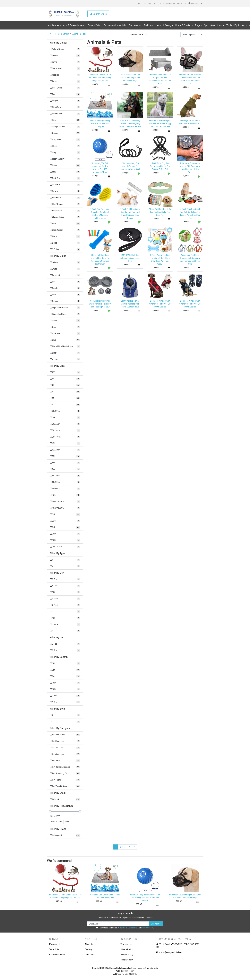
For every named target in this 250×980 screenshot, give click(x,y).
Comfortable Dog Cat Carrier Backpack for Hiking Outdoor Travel (130, 304)
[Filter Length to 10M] (65, 689)
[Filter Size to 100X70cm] (65, 547)
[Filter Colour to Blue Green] (65, 211)
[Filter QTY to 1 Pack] (65, 625)
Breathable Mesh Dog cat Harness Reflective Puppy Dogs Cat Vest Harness (160, 123)
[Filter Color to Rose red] (65, 275)
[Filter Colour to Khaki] (65, 146)
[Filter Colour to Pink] (65, 120)
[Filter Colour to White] (65, 62)
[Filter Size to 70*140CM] (65, 437)
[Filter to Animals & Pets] (65, 735)
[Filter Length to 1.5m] (65, 702)
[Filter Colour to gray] (65, 172)
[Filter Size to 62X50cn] (65, 450)
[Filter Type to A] (65, 566)
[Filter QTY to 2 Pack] (65, 605)
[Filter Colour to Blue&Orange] (65, 204)
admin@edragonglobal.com (170, 952)
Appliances (54, 25)
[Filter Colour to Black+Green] (65, 230)
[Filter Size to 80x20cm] (65, 411)
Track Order (54, 949)
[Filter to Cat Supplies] (65, 748)
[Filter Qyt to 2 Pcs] (65, 650)
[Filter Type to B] (65, 560)
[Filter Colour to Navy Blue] (65, 140)
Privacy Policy (147, 928)
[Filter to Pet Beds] (65, 761)
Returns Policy (127, 955)
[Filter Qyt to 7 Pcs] (65, 644)
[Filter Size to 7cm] (65, 418)
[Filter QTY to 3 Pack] (65, 599)
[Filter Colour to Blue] (65, 224)
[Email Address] (118, 924)
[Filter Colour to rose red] (65, 75)
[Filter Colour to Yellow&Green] (65, 49)
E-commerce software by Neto (145, 968)
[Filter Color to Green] (65, 321)
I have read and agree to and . (125, 928)
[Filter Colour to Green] (65, 165)
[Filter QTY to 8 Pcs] (65, 579)
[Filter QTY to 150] (65, 618)
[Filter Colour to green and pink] (65, 159)
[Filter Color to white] (65, 269)
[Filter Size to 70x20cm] (65, 430)
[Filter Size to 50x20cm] (65, 482)
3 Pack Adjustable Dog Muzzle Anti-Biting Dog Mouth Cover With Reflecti (130, 123)
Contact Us (182, 3)
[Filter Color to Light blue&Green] (65, 314)
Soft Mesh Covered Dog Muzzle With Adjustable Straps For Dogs (130, 78)
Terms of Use (126, 944)
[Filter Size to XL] (65, 385)
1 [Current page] (116, 847)
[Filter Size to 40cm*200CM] (65, 502)
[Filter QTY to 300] (65, 592)
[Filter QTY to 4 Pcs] (65, 586)
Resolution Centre (57, 955)
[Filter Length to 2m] (65, 676)
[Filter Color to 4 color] (65, 359)
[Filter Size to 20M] (65, 534)
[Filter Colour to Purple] (65, 101)
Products (142, 3)
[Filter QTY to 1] (65, 631)
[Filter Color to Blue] (65, 340)
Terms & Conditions (128, 928)
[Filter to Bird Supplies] (65, 741)
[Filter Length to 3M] (65, 670)
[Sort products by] (192, 35)
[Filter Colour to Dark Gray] (65, 178)
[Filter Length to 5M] (65, 663)
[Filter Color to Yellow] (65, 262)
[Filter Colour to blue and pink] (65, 217)
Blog (150, 3)
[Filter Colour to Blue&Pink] (65, 198)
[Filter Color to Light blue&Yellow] (65, 308)
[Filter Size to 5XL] (65, 456)
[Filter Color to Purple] (65, 288)
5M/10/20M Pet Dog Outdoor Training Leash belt (130, 258)
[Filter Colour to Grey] (65, 152)
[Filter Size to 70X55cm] (65, 424)
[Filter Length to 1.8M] (65, 696)
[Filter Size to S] (65, 392)
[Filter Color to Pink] (65, 295)
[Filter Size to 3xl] (65, 514)
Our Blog (89, 949)
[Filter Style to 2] (65, 715)
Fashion (148, 25)
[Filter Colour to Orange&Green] (65, 127)
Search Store (98, 14)
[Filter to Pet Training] (65, 780)
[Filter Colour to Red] (65, 94)
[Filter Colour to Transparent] (65, 68)
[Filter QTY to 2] (65, 612)
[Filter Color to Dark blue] (65, 334)
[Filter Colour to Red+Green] (65, 88)
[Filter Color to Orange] (65, 301)
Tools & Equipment (236, 25)
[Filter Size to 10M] (65, 540)
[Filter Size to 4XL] (65, 495)
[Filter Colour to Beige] (65, 243)
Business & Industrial (114, 25)
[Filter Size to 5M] (65, 463)
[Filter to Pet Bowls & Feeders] (65, 767)
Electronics (134, 25)
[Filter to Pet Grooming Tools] (65, 773)
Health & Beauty (164, 25)
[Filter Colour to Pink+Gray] (65, 107)
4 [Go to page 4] (130, 847)
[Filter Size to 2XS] (65, 521)
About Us (157, 3)
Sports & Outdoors (213, 25)
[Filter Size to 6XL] (65, 443)
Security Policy (127, 960)
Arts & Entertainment (73, 25)
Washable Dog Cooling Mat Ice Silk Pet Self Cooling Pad (100, 123)
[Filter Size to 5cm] (65, 469)
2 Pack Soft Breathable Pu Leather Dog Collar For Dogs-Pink (160, 212)
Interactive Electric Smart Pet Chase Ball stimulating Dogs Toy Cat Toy (100, 78)
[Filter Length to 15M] (65, 683)
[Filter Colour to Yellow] (65, 56)
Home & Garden (183, 25)
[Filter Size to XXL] (65, 372)
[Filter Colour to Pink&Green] (65, 114)
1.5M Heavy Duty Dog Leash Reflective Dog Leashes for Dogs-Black (130, 166)
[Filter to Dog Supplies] (65, 754)
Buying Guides (169, 3)
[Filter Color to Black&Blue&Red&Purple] (65, 346)
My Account (55, 944)
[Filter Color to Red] (65, 282)
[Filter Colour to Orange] (65, 133)
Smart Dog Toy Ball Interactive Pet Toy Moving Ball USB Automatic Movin (145, 898)
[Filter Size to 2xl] (65, 527)
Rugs (198, 25)
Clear (67, 822)
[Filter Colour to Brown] (65, 191)
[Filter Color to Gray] (65, 327)
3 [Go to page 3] (125, 847)
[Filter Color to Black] (65, 353)
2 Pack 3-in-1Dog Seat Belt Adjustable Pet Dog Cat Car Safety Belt (160, 166)
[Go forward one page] (134, 847)
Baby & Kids (94, 25)
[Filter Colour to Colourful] (65, 185)
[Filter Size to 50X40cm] (65, 476)
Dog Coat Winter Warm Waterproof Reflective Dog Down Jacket (160, 304)
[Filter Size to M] (65, 398)
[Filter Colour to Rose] (65, 81)
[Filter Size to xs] (65, 379)
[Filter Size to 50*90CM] (65, 489)
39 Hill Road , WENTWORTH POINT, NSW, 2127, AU (178, 946)
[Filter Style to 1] (65, 722)
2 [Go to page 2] (120, 847)
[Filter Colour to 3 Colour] (65, 249)
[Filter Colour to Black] (65, 236)
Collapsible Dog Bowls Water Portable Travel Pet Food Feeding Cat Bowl (100, 304)
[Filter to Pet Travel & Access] (65, 786)
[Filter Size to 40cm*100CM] (65, 508)
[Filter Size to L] (65, 405)
